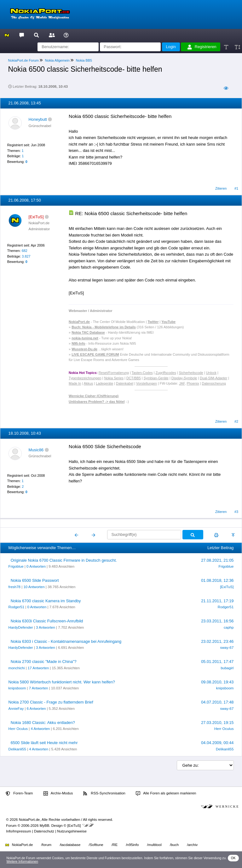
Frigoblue (16, 566)
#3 (236, 512)
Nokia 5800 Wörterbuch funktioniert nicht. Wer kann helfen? (62, 682)
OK (233, 858)
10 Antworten (34, 587)
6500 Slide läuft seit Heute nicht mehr (44, 743)
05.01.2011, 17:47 (217, 662)
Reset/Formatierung (114, 373)
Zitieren (221, 188)
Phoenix (193, 383)
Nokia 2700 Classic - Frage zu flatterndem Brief (51, 702)
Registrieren (202, 47)
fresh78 (14, 587)
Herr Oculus (18, 729)
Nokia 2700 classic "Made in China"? (44, 662)
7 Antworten (39, 688)
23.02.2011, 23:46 (217, 641)
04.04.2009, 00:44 (217, 743)
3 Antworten (46, 627)
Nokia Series (114, 378)
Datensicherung (214, 383)
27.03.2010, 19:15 (217, 723)
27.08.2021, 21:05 (217, 560)
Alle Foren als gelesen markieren (166, 793)
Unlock (211, 373)
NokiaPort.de (19, 845)
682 (25, 251)
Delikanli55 (17, 749)
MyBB (45, 826)
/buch (174, 845)
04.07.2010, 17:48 (217, 702)
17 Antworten (38, 668)
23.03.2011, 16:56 (217, 621)
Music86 (36, 450)
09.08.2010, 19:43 (217, 682)
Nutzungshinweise (72, 831)
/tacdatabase (70, 845)
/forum (46, 845)
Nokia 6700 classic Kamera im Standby (46, 601)
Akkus (89, 383)
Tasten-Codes (142, 373)
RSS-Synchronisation (104, 793)
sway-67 (227, 648)
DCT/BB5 (134, 378)
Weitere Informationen (22, 862)
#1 (236, 188)
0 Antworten (36, 566)
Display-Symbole (184, 378)
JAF (182, 383)
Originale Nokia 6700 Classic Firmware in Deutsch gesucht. (64, 560)
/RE (115, 845)
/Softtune (96, 845)
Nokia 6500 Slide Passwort (35, 580)
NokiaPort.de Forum (23, 60)
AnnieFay (16, 709)
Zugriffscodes (166, 373)
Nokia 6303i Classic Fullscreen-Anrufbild (47, 621)
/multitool (154, 845)
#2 (236, 421)
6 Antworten (36, 709)
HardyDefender (21, 627)
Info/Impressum (18, 831)
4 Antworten (40, 729)
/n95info (132, 845)
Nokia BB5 (84, 60)
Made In (75, 383)
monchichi (17, 668)
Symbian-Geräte (156, 378)
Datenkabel (125, 383)
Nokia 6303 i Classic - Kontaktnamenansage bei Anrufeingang (66, 641)
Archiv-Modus (58, 793)
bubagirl (227, 668)
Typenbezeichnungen (85, 378)
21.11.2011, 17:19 (217, 601)
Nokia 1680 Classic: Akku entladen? (43, 723)
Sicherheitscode (191, 373)
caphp (229, 627)
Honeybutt (38, 119)
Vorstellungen (147, 383)
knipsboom (17, 688)
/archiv (192, 845)
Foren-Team (19, 793)
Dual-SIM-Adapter (213, 378)
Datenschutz (44, 831)
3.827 (26, 256)
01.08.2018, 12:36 (217, 580)
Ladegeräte (104, 383)
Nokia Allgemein (57, 60)
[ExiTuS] (227, 587)
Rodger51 (17, 607)
